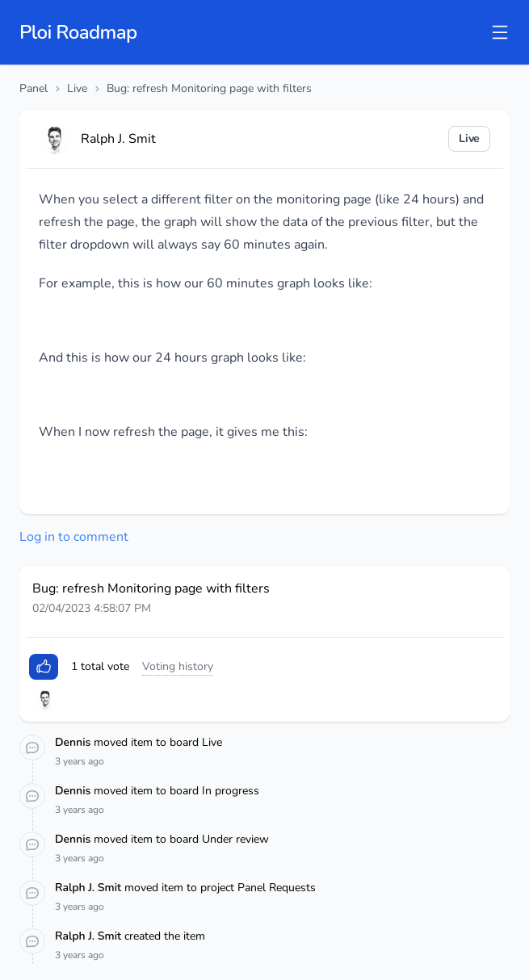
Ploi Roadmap (78, 32)
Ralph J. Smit (90, 888)
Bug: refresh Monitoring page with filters (209, 88)
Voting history (178, 666)
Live (77, 88)
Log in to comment (74, 537)
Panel (34, 88)
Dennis (74, 742)
